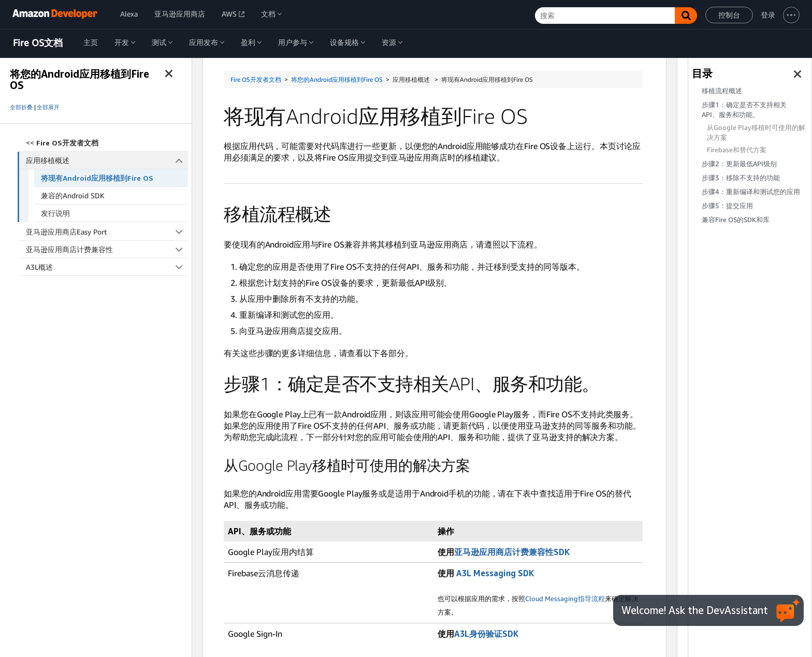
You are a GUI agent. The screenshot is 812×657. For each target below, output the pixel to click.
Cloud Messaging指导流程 (565, 599)
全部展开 (48, 107)
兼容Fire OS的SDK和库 (736, 220)
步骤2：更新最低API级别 (739, 164)
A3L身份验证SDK (486, 634)
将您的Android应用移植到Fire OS (337, 79)
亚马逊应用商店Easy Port (107, 232)
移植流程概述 (722, 91)
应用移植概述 (107, 160)
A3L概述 (107, 267)
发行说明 (55, 213)
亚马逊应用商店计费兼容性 (107, 249)
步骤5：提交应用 (727, 206)
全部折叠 (21, 107)
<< (62, 143)
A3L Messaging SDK (495, 573)
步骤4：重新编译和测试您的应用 (751, 192)
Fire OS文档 (38, 43)
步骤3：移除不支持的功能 (741, 178)
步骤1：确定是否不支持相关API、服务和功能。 (744, 110)
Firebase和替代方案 (737, 150)
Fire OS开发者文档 (256, 79)
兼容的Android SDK (73, 195)
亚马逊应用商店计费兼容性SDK (512, 552)
